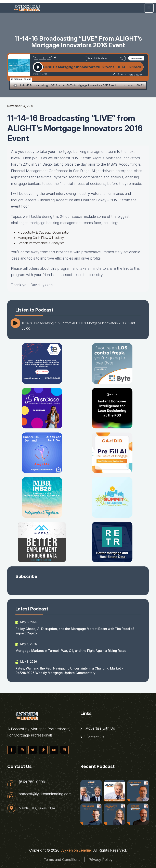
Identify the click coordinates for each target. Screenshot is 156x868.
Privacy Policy (101, 860)
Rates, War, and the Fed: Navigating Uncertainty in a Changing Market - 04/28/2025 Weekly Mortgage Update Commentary (69, 670)
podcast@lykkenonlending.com (45, 794)
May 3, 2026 (26, 662)
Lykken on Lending (76, 850)
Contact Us (92, 737)
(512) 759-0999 (32, 782)
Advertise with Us (98, 728)
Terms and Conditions (62, 860)
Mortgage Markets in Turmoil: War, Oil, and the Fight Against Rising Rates (71, 651)
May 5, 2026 (26, 644)
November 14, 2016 (20, 106)
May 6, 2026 (26, 622)
